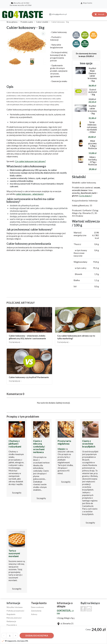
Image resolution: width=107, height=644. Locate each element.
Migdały (61, 449)
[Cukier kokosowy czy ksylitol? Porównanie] (29, 367)
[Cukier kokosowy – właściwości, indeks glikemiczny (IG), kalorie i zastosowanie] (29, 326)
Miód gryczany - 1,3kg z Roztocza (92, 145)
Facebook (83, 609)
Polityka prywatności (15, 611)
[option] (27, 42)
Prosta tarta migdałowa (64, 442)
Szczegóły (17, 493)
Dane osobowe (37, 607)
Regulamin (11, 614)
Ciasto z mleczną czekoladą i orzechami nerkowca (39, 447)
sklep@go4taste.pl (58, 14)
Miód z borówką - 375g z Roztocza (92, 161)
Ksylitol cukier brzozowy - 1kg (92, 110)
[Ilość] (10, 636)
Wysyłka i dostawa (15, 607)
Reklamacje (11, 621)
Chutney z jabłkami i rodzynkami (15, 444)
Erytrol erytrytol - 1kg (93, 92)
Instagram (89, 609)
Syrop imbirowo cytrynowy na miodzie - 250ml (92, 127)
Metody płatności (14, 618)
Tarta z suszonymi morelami (14, 553)
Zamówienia (36, 611)
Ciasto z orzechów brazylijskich (89, 444)
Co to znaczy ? (86, 196)
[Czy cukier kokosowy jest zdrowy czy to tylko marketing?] (78, 326)
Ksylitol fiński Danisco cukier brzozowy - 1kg (92, 74)
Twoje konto (39, 603)
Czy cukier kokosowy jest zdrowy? (30, 161)
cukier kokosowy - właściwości (30, 194)
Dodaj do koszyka (37, 635)
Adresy (34, 614)
